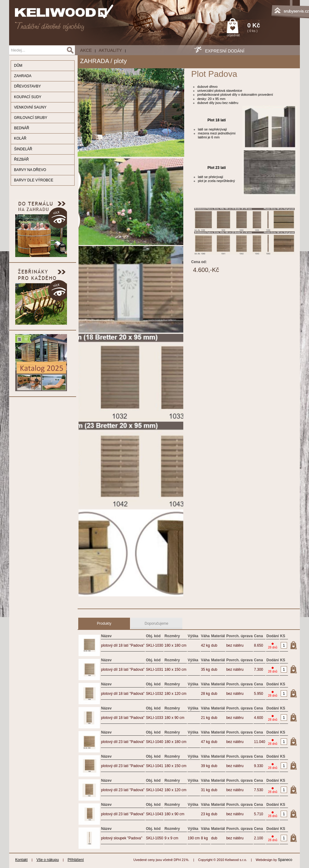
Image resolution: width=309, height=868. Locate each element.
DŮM (18, 66)
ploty (120, 61)
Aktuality (110, 50)
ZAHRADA (23, 76)
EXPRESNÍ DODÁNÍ (225, 51)
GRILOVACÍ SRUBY (31, 118)
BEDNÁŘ (22, 128)
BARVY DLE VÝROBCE (34, 180)
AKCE (86, 50)
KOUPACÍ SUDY (28, 97)
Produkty (104, 623)
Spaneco (285, 860)
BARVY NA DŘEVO (30, 170)
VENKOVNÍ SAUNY (30, 107)
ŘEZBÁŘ (21, 159)
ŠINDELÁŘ (23, 149)
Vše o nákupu (48, 860)
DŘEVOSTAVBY (27, 86)
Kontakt (21, 860)
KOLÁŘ (20, 138)
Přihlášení (76, 860)
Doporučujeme (156, 623)
